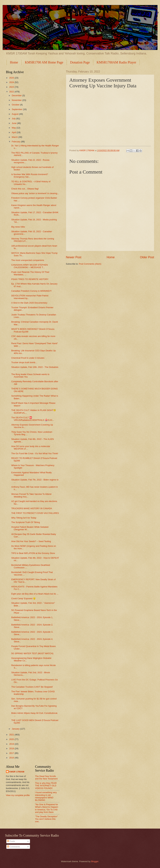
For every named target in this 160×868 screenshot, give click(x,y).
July (14, 119)
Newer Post (74, 257)
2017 (12, 753)
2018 (12, 748)
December (17, 95)
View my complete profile (18, 795)
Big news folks (18, 227)
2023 (12, 87)
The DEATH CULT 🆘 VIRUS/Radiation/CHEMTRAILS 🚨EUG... (33, 419)
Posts (11, 841)
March (15, 137)
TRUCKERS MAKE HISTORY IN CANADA (32, 508)
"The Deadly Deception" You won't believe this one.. (47, 819)
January (16, 729)
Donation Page (80, 62)
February (16, 142)
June (14, 123)
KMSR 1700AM (17, 772)
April (14, 132)
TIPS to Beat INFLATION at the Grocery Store (33, 553)
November (17, 100)
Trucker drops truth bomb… (24, 362)
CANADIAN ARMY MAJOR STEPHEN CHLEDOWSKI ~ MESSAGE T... (30, 266)
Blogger (95, 861)
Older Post (147, 257)
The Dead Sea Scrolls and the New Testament (46, 777)
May (14, 128)
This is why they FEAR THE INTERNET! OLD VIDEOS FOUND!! (46, 786)
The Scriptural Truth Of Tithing (26, 522)
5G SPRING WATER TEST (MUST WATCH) (32, 653)
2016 (12, 758)
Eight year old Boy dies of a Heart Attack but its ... (35, 594)
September (17, 109)
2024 (12, 82)
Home (14, 62)
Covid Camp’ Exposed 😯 (23, 598)
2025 (12, 78)
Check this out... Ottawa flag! (25, 189)
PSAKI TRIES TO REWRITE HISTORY (30, 279)
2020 (12, 739)
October (16, 105)
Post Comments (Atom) (90, 264)
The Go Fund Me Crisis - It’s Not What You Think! (35, 453)
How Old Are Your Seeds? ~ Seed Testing (31, 541)
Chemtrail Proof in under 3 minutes (28, 358)
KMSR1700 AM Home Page (44, 62)
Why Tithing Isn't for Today (24, 518)
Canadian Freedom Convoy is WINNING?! (31, 291)
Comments (13, 847)
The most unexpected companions (28, 260)
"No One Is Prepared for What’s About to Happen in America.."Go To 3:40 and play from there (47, 808)
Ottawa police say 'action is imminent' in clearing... (35, 193)
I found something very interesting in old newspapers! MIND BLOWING (46, 796)
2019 (12, 744)
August (15, 114)
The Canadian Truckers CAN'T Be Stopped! (32, 687)
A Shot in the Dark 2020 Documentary (29, 303)
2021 (12, 735)
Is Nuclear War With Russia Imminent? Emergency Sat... (30, 176)
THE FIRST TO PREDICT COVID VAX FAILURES (35, 513)
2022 (12, 92)
